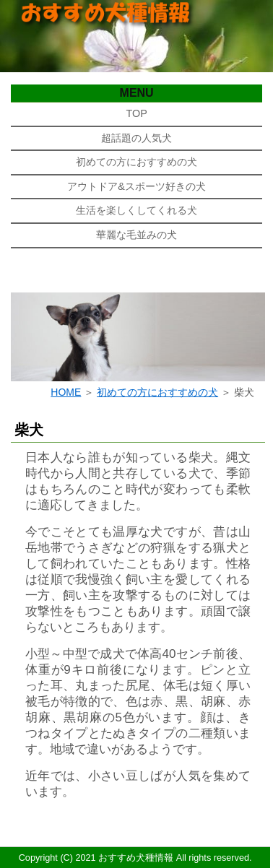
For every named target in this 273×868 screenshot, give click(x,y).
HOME (66, 392)
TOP (136, 113)
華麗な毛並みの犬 (136, 235)
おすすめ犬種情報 (136, 858)
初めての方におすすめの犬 (136, 162)
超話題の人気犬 (136, 138)
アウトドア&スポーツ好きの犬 (136, 186)
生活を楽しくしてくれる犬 (136, 210)
